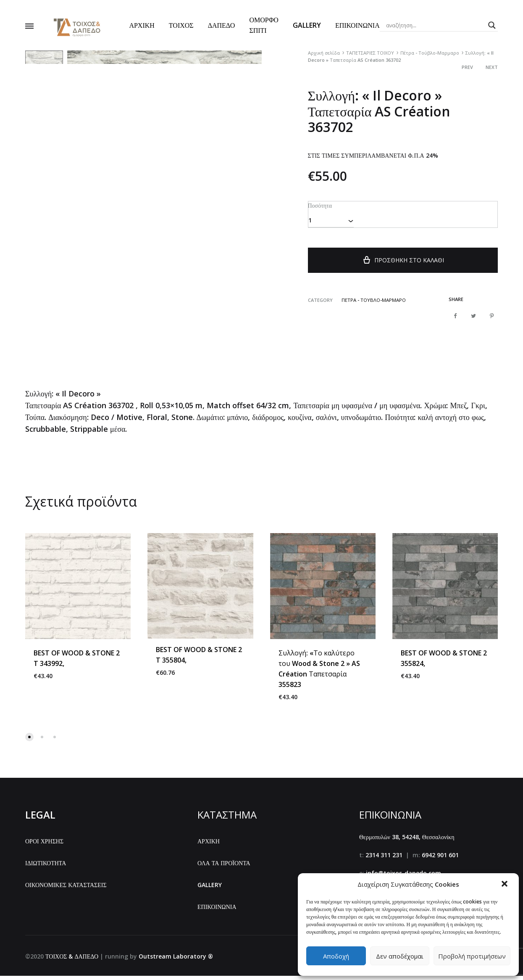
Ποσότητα (320, 205)
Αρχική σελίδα (324, 53)
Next (492, 67)
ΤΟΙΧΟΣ (181, 25)
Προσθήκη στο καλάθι (403, 264)
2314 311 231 (384, 860)
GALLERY (307, 25)
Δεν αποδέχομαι (400, 956)
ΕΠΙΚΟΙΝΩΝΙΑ (357, 25)
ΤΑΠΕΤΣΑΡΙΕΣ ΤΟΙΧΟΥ (370, 53)
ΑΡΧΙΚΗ (142, 25)
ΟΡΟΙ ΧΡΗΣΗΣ (44, 846)
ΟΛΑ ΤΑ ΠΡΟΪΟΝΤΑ (224, 868)
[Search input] (435, 25)
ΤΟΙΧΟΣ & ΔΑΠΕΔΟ (72, 961)
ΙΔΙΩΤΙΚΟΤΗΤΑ (46, 868)
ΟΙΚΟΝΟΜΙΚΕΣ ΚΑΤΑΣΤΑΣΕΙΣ (66, 889)
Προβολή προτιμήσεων (472, 956)
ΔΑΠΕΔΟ (222, 25)
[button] (505, 885)
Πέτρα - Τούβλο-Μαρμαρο (430, 53)
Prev (467, 67)
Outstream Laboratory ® (176, 961)
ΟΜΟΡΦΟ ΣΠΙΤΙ (264, 25)
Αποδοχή (336, 956)
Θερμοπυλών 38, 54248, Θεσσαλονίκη (407, 841)
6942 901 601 (440, 860)
